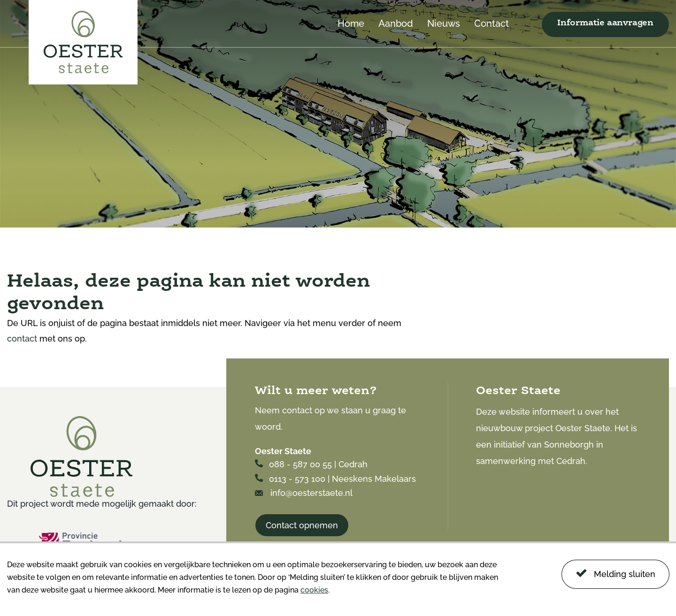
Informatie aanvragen (605, 23)
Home (351, 24)
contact (22, 338)
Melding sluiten (615, 573)
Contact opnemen (302, 525)
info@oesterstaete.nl (304, 493)
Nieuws (444, 24)
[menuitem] (351, 33)
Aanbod (396, 24)
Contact (492, 24)
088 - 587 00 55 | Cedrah (311, 464)
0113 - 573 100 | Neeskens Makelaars (335, 479)
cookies (314, 590)
